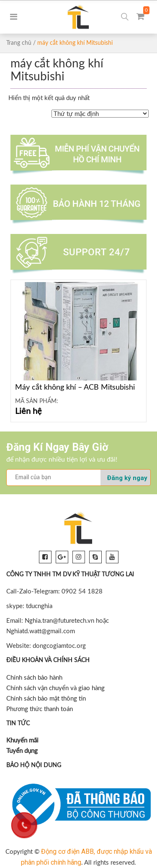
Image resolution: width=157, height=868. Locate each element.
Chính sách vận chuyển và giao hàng (55, 688)
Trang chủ (19, 43)
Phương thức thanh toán (40, 709)
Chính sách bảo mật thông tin (46, 699)
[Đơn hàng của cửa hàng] (100, 114)
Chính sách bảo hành (34, 678)
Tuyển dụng (22, 751)
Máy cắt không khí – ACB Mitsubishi (75, 388)
